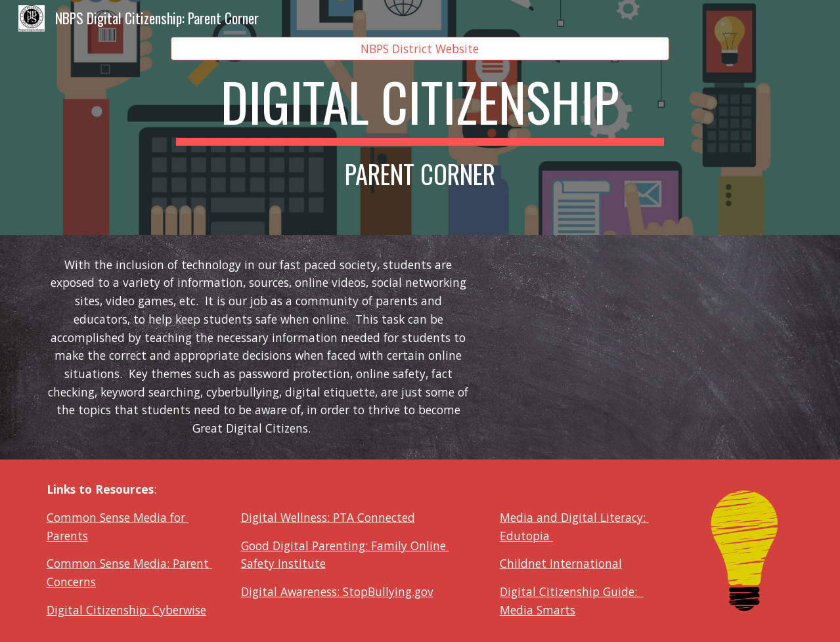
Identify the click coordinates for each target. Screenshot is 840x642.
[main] (420, 129)
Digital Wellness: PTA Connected (328, 517)
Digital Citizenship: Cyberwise (126, 610)
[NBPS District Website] (420, 49)
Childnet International (561, 563)
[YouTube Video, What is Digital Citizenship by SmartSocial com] (647, 347)
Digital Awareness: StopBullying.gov (337, 591)
